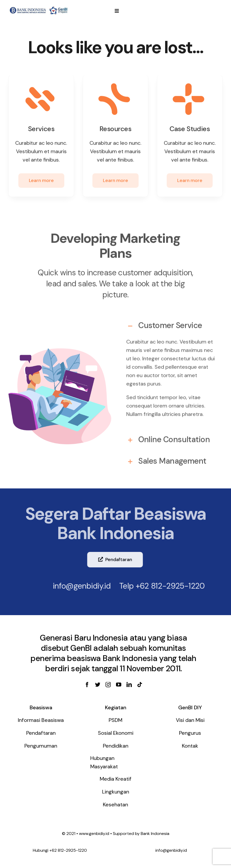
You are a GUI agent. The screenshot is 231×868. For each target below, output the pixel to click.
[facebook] (87, 685)
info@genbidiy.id (79, 586)
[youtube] (119, 685)
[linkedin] (129, 685)
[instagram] (108, 685)
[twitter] (98, 685)
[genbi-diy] (39, 7)
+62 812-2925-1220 (167, 586)
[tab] (171, 323)
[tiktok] (140, 685)
